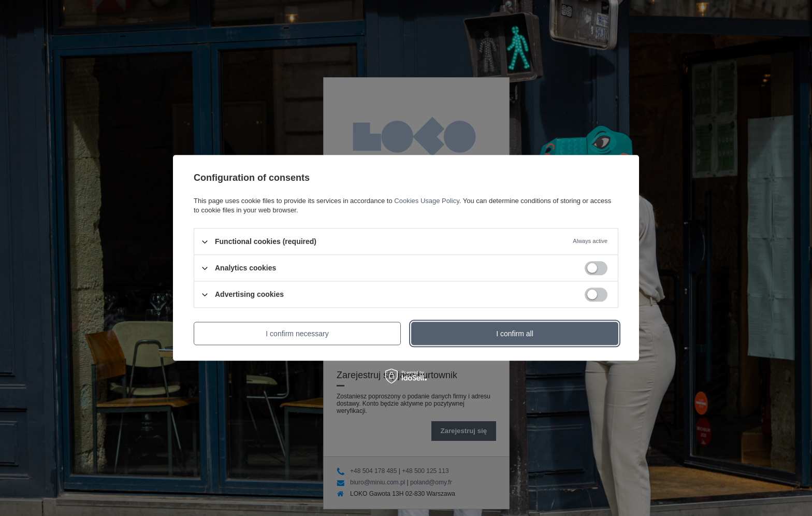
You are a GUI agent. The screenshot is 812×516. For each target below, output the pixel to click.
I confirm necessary (297, 334)
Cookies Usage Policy (426, 201)
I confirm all (515, 334)
